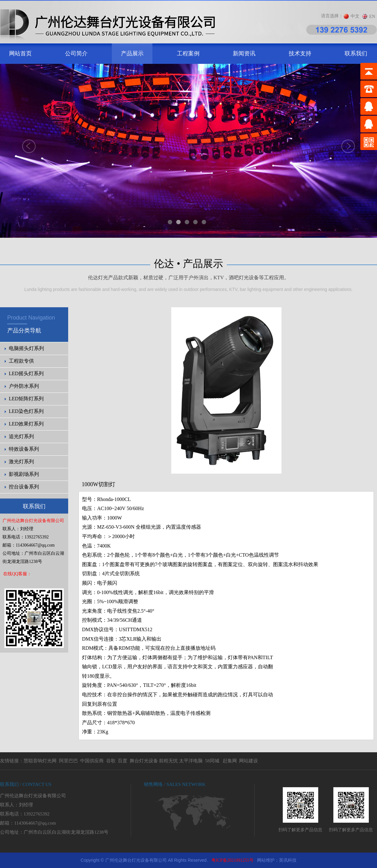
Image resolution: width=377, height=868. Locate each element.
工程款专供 (21, 361)
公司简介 (76, 53)
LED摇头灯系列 (26, 373)
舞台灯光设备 (144, 761)
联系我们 (356, 53)
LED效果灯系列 (26, 424)
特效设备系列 (24, 449)
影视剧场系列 (24, 474)
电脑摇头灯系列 (26, 348)
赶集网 (230, 761)
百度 (123, 761)
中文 (355, 16)
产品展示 (132, 53)
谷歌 (111, 761)
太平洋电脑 (191, 761)
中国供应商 (92, 761)
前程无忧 (168, 761)
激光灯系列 (21, 462)
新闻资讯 (244, 53)
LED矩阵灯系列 (26, 399)
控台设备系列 (24, 487)
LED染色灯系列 (26, 411)
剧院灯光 (0, 853)
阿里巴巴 (68, 761)
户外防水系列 (24, 386)
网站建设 (249, 761)
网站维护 (266, 860)
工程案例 (188, 53)
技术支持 (300, 53)
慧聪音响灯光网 (40, 761)
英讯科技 (288, 860)
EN (372, 17)
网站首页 (20, 53)
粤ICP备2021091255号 (232, 860)
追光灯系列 (21, 436)
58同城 (212, 761)
